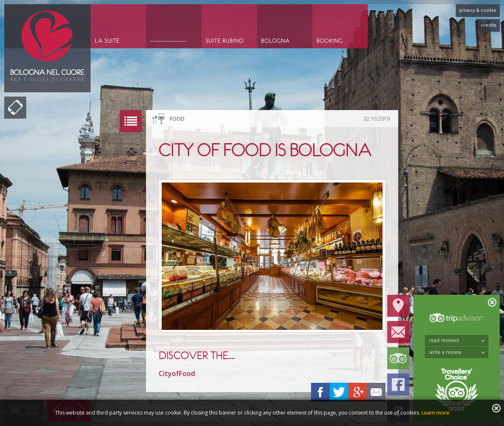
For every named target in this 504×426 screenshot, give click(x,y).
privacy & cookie (478, 10)
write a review (457, 352)
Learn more (435, 413)
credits (489, 25)
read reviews (457, 340)
